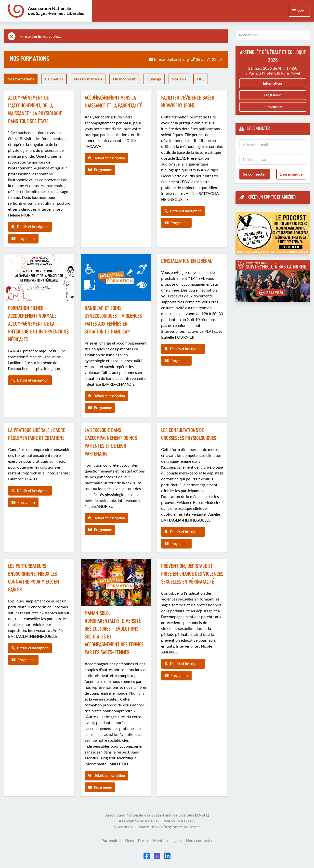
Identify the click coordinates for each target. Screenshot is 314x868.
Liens (130, 840)
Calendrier (54, 79)
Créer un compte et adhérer (268, 198)
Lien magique (291, 174)
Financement (124, 79)
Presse (144, 840)
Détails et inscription (30, 227)
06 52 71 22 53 (209, 59)
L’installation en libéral (187, 262)
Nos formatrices (88, 79)
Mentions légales (168, 840)
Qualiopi (154, 79)
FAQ (201, 79)
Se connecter (255, 174)
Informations (273, 83)
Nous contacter (199, 840)
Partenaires (111, 840)
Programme (23, 238)
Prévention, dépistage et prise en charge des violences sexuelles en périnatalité (192, 574)
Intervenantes (273, 107)
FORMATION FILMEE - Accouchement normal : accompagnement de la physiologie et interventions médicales (38, 324)
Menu (299, 11)
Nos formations (21, 79)
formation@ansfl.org (171, 59)
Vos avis (179, 79)
